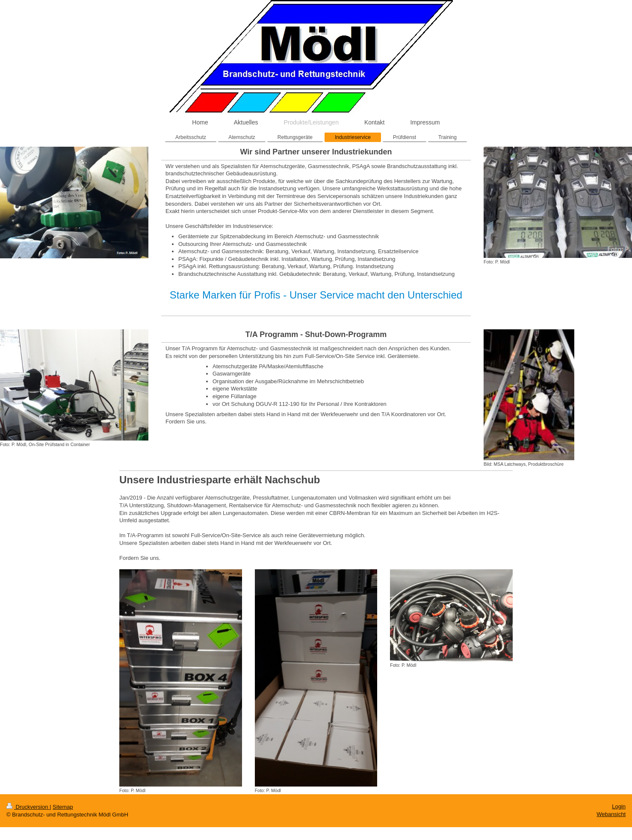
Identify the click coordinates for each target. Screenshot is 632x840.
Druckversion (28, 807)
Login (619, 806)
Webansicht (611, 814)
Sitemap (63, 807)
